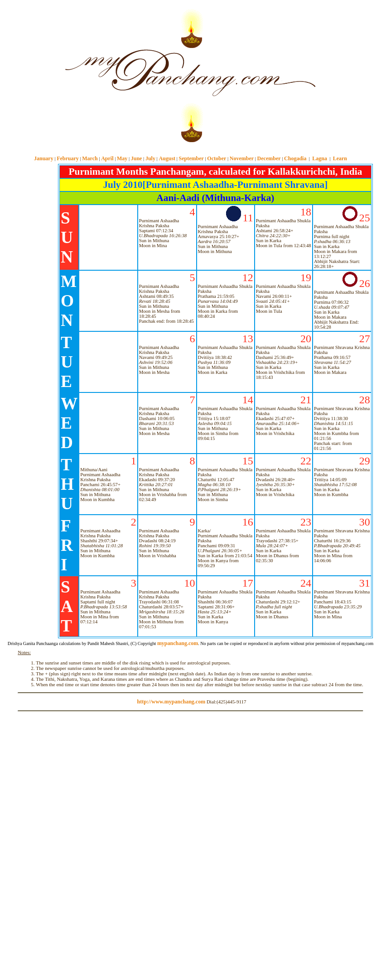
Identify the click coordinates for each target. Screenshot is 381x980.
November (242, 158)
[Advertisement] (31, 73)
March (90, 158)
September (191, 158)
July (150, 158)
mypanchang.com (190, 149)
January (44, 158)
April (107, 158)
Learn (340, 158)
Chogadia (295, 158)
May (122, 158)
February (68, 158)
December (269, 158)
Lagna (320, 158)
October (217, 158)
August (167, 158)
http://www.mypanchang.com (171, 702)
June (137, 158)
